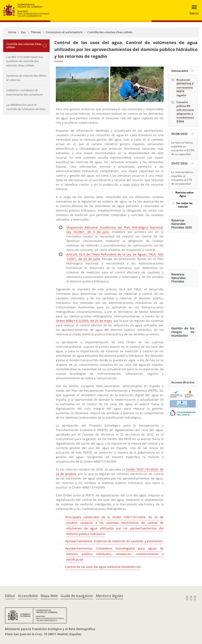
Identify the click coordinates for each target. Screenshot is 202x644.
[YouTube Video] (183, 249)
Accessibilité (28, 596)
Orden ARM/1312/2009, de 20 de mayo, (84, 321)
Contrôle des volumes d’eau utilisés (110, 32)
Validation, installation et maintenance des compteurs (24, 92)
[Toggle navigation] (193, 10)
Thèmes (36, 32)
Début (10, 596)
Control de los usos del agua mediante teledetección (103, 567)
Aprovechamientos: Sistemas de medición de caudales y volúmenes (114, 541)
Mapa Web (49, 596)
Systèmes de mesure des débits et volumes (26, 78)
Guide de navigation (77, 596)
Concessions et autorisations (64, 32)
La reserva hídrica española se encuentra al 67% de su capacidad (182, 178)
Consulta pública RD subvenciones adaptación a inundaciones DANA (185, 112)
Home (12, 32)
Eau (23, 32)
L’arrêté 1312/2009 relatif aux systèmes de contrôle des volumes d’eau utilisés (25, 61)
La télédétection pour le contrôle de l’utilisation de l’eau (26, 107)
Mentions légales (110, 596)
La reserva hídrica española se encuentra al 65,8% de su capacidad (183, 148)
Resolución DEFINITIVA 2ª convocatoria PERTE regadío (185, 87)
